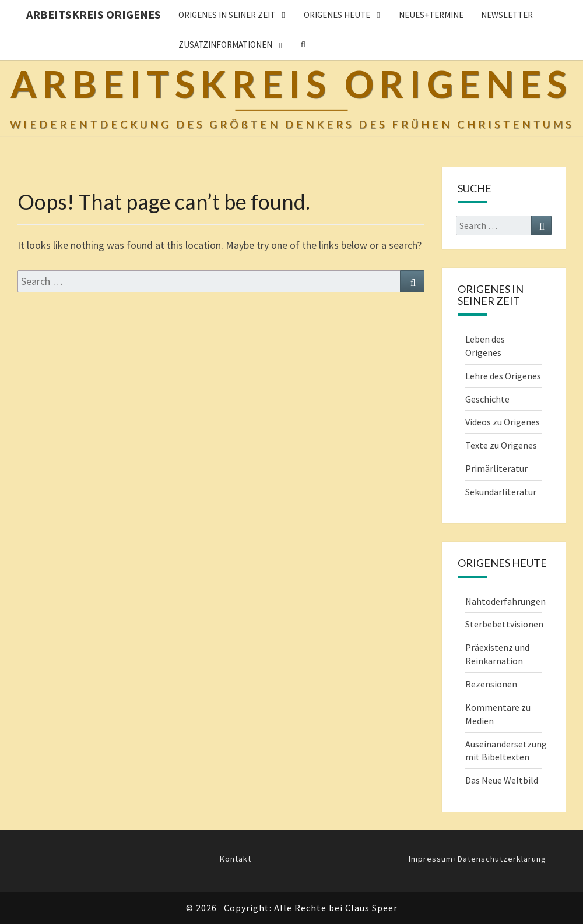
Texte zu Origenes (501, 445)
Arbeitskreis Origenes (94, 14)
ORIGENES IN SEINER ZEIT (227, 15)
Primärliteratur (496, 468)
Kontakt (236, 859)
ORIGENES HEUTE (337, 15)
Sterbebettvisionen (504, 624)
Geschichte (487, 399)
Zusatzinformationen (225, 45)
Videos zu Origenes (503, 422)
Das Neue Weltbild (502, 780)
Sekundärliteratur (501, 492)
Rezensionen (491, 684)
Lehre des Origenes (503, 376)
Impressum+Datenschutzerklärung (477, 859)
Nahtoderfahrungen (505, 601)
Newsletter (507, 15)
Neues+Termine (431, 15)
